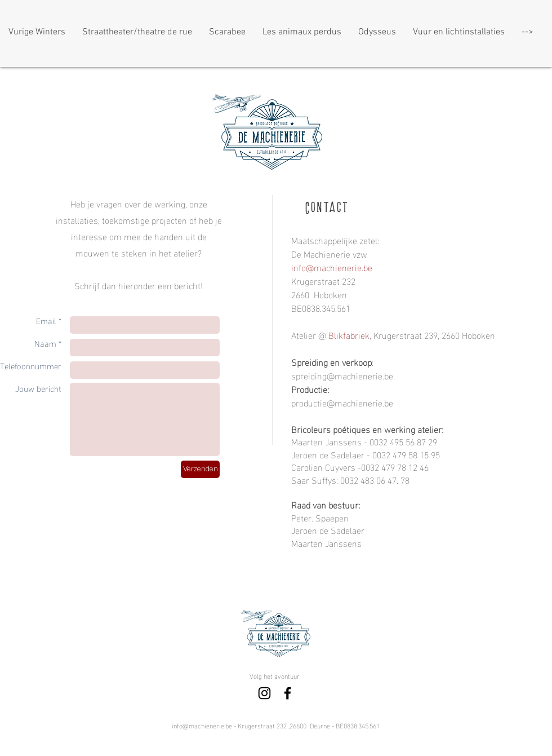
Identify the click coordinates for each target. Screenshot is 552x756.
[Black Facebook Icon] (288, 693)
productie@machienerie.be (342, 402)
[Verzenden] (200, 469)
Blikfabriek (349, 335)
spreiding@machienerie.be (342, 375)
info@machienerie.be (202, 725)
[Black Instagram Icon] (264, 693)
